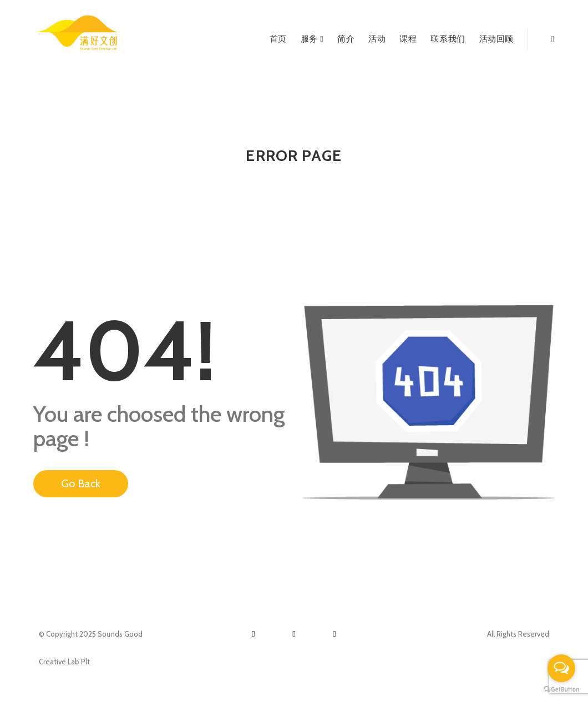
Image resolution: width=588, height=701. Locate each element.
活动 (377, 39)
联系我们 (448, 39)
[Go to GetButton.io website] (561, 690)
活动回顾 (496, 39)
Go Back (81, 483)
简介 (346, 39)
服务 (312, 39)
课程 (408, 39)
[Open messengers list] (561, 668)
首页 (278, 39)
